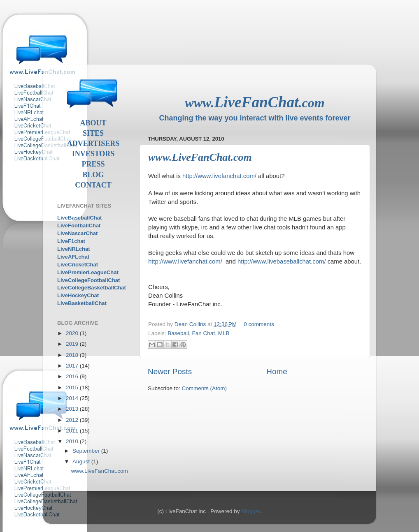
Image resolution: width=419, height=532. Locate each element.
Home (277, 371)
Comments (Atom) (205, 388)
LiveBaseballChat (79, 218)
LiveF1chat (71, 241)
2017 (73, 366)
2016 (73, 376)
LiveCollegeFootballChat (88, 280)
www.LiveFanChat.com (200, 157)
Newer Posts (170, 371)
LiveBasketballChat (82, 303)
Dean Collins (191, 324)
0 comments (259, 324)
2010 (73, 441)
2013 (73, 409)
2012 (73, 420)
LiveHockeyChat (78, 295)
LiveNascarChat (77, 233)
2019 (73, 344)
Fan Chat (204, 333)
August (82, 461)
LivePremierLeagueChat (88, 272)
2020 (73, 333)
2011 (73, 431)
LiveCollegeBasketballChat (92, 288)
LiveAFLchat (73, 257)
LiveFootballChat (79, 226)
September (87, 451)
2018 (73, 355)
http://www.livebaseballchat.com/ (282, 261)
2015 (73, 387)
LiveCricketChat (78, 265)
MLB (224, 333)
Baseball (178, 333)
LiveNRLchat (73, 249)
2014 (73, 398)
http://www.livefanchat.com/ (219, 176)
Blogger (251, 511)
